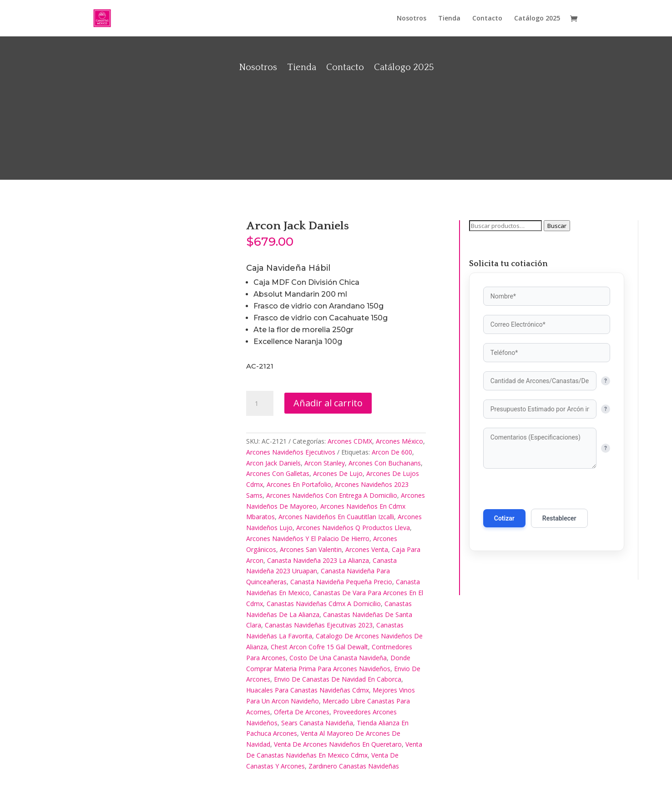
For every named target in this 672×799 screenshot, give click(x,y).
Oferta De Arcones (302, 712)
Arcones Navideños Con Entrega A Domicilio (332, 495)
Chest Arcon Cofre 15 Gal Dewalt (319, 647)
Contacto (487, 19)
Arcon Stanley (325, 463)
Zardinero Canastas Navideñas (354, 766)
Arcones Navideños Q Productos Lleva (353, 528)
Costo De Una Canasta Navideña (338, 658)
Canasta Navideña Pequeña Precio (341, 582)
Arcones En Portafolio (299, 484)
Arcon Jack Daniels (273, 463)
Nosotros (412, 19)
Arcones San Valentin (311, 549)
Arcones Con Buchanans (385, 463)
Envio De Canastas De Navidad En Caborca (338, 679)
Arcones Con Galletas (278, 473)
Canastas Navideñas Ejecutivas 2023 (319, 625)
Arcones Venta (367, 549)
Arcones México (399, 441)
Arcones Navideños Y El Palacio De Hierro (308, 539)
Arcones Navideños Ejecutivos (291, 452)
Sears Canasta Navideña (317, 723)
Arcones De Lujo (338, 473)
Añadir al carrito (328, 403)
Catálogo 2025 (537, 19)
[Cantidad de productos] (260, 404)
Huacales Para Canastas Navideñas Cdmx (308, 690)
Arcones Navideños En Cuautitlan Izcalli (336, 517)
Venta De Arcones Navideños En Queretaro (338, 744)
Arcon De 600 (392, 452)
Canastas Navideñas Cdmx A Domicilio (324, 604)
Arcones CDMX (350, 441)
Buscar (557, 226)
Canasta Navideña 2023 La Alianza (318, 560)
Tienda (449, 19)
